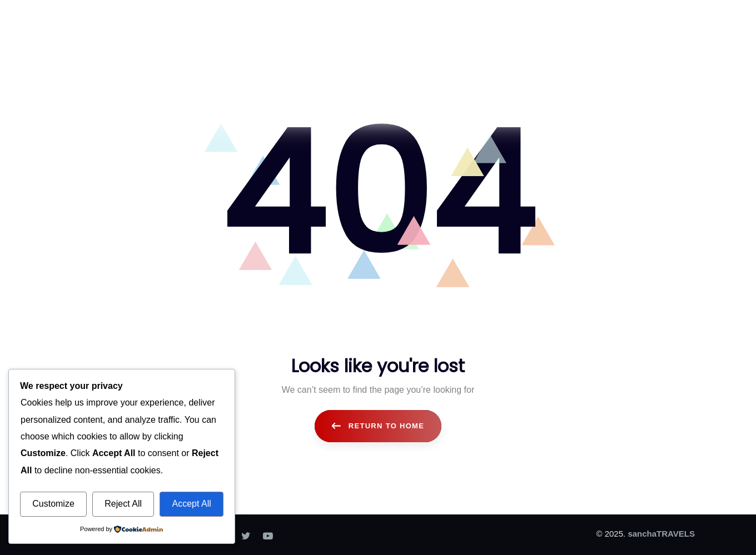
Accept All (191, 504)
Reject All (123, 504)
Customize (53, 504)
